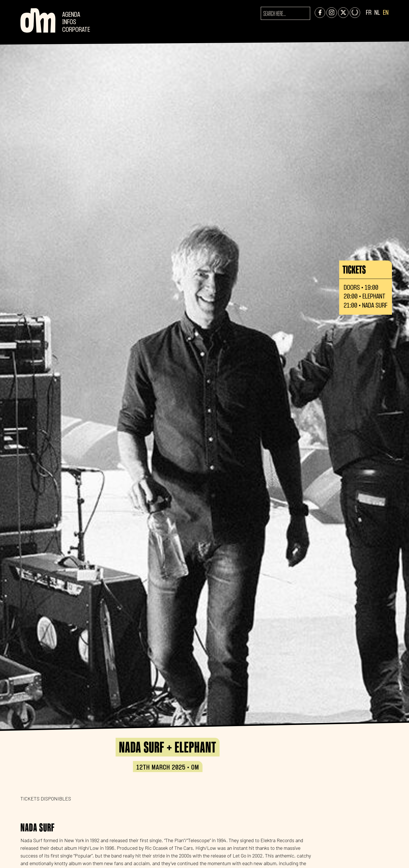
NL (377, 13)
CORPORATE (76, 30)
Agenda (71, 15)
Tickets (354, 270)
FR (369, 13)
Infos (69, 22)
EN (386, 13)
